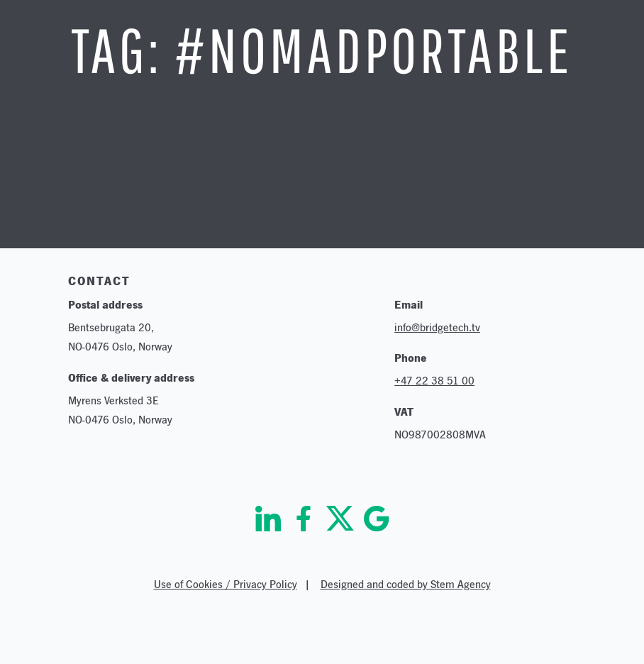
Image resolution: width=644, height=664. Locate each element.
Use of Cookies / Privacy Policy (226, 584)
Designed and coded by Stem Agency (406, 584)
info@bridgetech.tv (437, 327)
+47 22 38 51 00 (434, 381)
